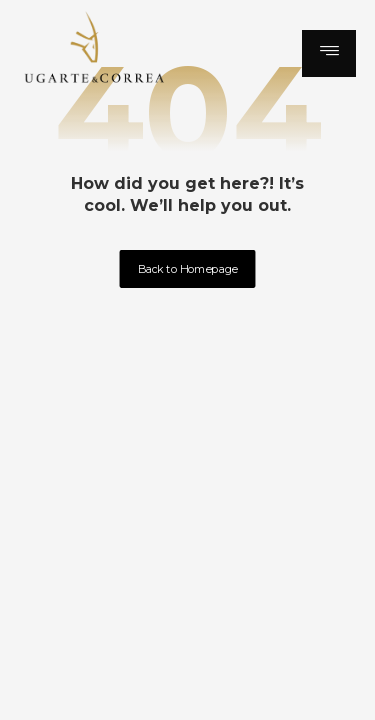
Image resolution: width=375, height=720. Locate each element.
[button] (329, 53)
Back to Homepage (188, 269)
